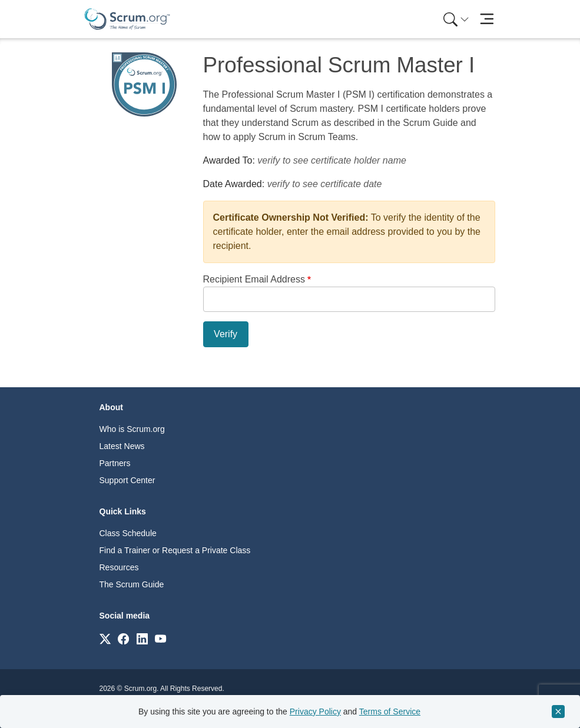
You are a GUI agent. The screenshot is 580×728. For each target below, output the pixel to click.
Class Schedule (128, 533)
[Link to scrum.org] (105, 638)
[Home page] (127, 19)
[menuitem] (455, 19)
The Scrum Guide (132, 584)
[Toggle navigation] (487, 19)
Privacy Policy (315, 712)
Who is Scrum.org (132, 429)
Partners (115, 463)
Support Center (127, 480)
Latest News (122, 446)
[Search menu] (456, 19)
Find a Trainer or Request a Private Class (175, 550)
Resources (119, 567)
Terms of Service (390, 712)
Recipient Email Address (254, 279)
